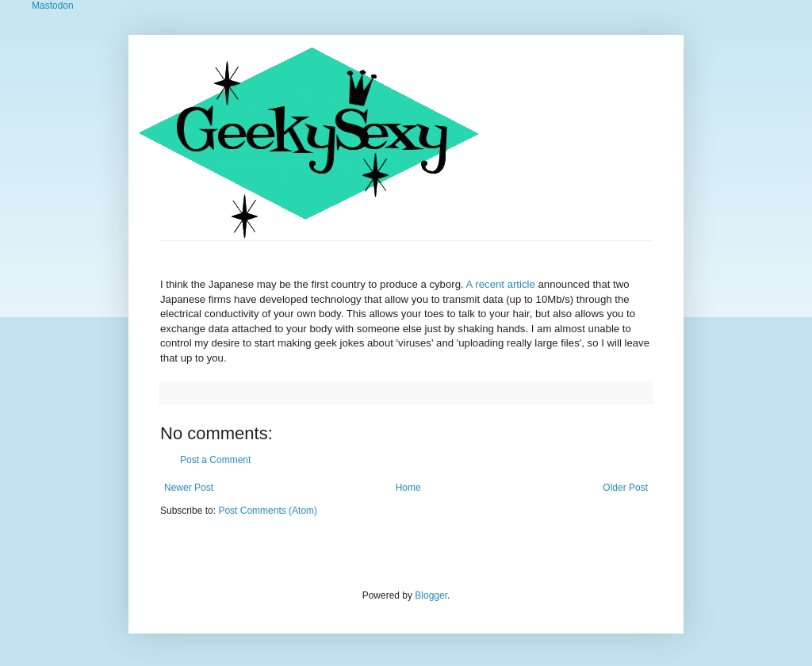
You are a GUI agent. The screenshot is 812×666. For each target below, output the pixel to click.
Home (408, 488)
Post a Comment (215, 460)
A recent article (501, 284)
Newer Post (189, 488)
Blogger (431, 595)
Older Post (625, 488)
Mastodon (53, 6)
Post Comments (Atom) (268, 511)
